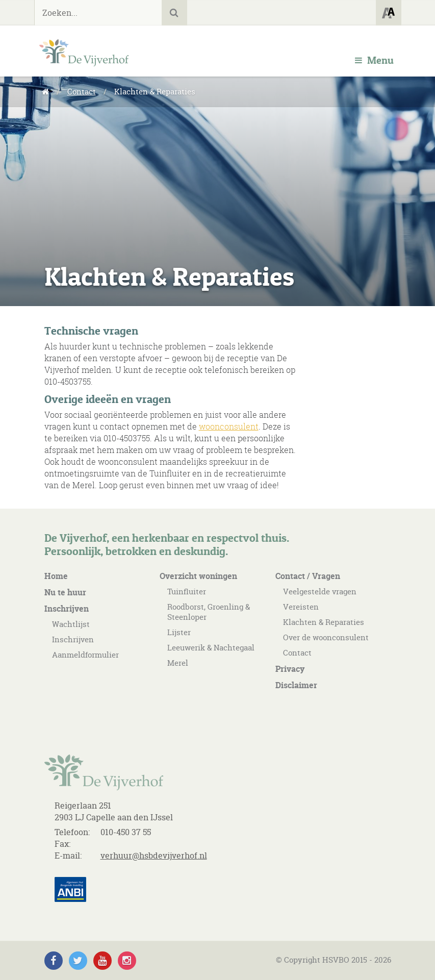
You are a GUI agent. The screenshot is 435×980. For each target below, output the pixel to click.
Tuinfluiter (187, 592)
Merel (178, 663)
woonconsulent (229, 426)
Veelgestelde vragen (320, 592)
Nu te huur (65, 592)
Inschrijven (67, 609)
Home (56, 576)
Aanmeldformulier (85, 655)
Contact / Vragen (308, 576)
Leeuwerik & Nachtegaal (211, 648)
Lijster (179, 632)
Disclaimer (296, 685)
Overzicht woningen (198, 576)
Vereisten (301, 607)
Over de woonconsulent (326, 637)
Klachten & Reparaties (324, 622)
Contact (82, 92)
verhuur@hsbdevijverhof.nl (154, 856)
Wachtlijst (71, 624)
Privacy (290, 669)
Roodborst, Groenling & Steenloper (209, 612)
